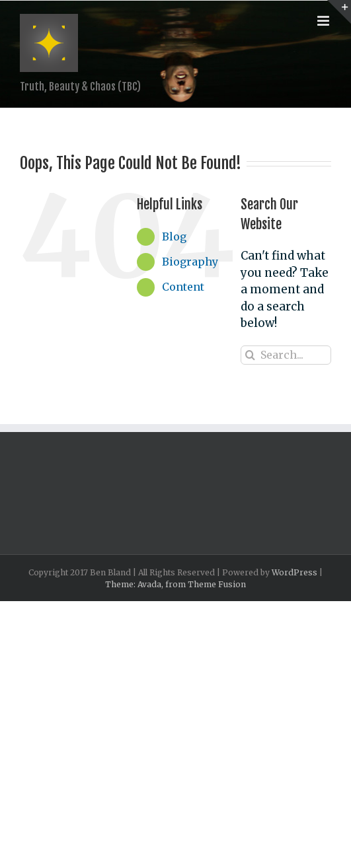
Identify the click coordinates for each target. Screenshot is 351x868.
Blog (174, 236)
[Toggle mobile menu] (324, 21)
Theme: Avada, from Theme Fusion (175, 584)
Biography (190, 262)
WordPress (294, 572)
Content (183, 287)
